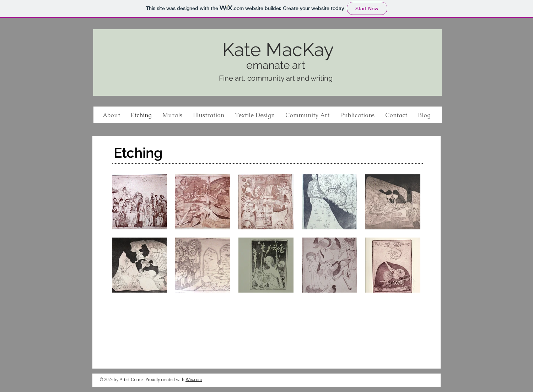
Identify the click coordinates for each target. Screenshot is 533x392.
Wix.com (194, 380)
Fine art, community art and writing (276, 78)
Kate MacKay (278, 50)
